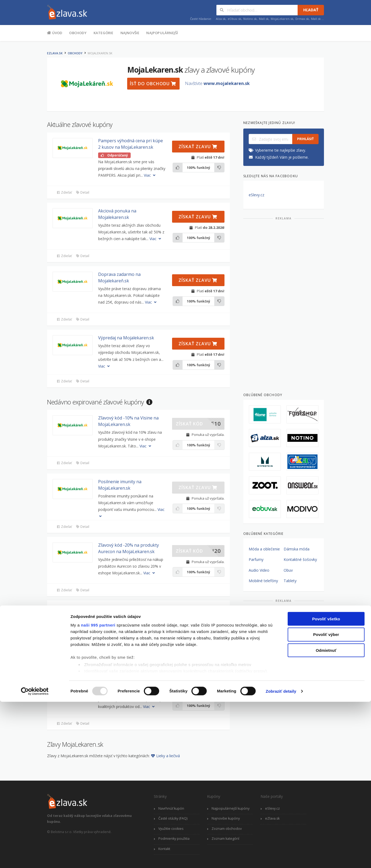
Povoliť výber (326, 801)
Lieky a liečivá (165, 756)
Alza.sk (221, 19)
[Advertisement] (284, 304)
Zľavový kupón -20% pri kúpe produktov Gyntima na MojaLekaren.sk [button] (127, 615)
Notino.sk (250, 19)
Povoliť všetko (326, 785)
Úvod (55, 33)
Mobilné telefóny (263, 581)
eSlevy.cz (256, 195)
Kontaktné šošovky (300, 559)
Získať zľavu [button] (198, 147)
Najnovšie (130, 33)
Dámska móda (297, 549)
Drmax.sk (302, 19)
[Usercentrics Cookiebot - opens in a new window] (35, 858)
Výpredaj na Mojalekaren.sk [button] (126, 338)
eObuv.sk (234, 19)
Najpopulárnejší (162, 33)
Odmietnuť (326, 817)
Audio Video (259, 570)
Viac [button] (150, 175)
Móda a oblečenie (264, 549)
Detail (83, 192)
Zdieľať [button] (64, 192)
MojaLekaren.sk (282, 19)
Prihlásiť (305, 139)
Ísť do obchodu (153, 84)
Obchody (78, 33)
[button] (73, 148)
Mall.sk (264, 19)
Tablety (290, 581)
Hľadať (311, 10)
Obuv (288, 570)
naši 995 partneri (98, 791)
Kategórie (104, 33)
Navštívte (217, 83)
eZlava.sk (55, 53)
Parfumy (256, 559)
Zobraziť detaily (281, 857)
